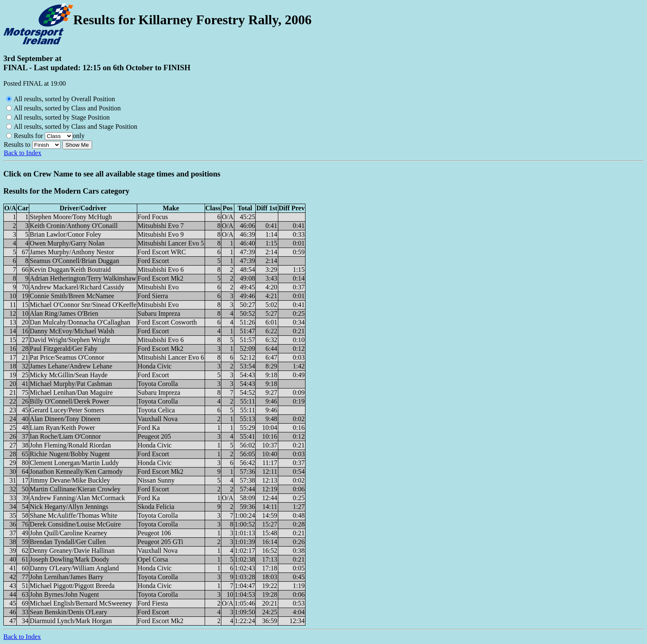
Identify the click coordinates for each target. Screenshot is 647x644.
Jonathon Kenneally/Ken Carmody (76, 471)
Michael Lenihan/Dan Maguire (71, 392)
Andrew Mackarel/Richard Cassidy (77, 287)
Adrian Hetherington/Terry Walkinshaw (83, 278)
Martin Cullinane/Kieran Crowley (75, 489)
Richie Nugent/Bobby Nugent (70, 454)
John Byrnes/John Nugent (64, 594)
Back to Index (23, 153)
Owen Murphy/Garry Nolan (67, 243)
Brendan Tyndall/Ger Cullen (68, 542)
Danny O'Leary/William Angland (74, 568)
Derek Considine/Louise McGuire (75, 524)
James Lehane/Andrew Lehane (71, 366)
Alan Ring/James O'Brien (64, 313)
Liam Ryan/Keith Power (62, 428)
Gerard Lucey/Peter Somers (67, 410)
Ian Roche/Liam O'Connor (65, 436)
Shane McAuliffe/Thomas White (73, 515)
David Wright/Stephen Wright (70, 340)
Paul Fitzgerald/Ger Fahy (64, 349)
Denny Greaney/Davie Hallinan (72, 551)
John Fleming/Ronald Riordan (70, 445)
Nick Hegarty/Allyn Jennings (69, 507)
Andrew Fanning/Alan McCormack (77, 498)
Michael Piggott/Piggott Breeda (72, 586)
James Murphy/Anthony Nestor (72, 252)
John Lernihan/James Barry (67, 577)
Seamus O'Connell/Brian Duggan (74, 261)
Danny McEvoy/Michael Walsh (72, 331)
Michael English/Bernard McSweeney (81, 603)
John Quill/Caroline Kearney (68, 533)
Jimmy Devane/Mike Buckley (70, 480)
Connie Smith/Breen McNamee (72, 296)
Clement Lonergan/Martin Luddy (74, 463)
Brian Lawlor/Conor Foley (65, 234)
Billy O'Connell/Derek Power (69, 401)
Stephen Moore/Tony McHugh (71, 217)
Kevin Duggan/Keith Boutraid (70, 270)
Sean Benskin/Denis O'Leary (68, 612)
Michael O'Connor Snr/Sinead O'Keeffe (83, 305)
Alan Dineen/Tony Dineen (65, 419)
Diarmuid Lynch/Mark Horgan (71, 621)
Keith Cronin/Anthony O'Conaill (74, 226)
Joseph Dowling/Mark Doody (69, 559)
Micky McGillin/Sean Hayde (69, 375)
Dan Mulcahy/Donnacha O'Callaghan (80, 322)
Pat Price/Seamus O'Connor (67, 357)
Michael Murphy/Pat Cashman (71, 384)
